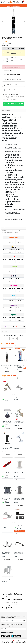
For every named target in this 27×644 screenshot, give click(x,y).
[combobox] (2, 629)
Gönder (23, 621)
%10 (21, 60)
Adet (8, 53)
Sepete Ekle (7, 371)
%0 (21, 53)
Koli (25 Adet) (8, 60)
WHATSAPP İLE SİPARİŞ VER (14, 104)
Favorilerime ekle (7, 71)
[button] (3, 22)
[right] (25, 360)
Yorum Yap (13, 338)
